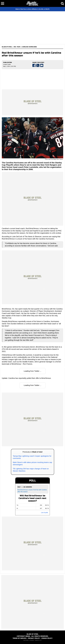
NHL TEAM (17, 47)
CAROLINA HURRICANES (29, 47)
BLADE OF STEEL (7, 47)
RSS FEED (26, 640)
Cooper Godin (7, 64)
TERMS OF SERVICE (20, 638)
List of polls (44, 513)
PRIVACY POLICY (34, 638)
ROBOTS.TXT (38, 640)
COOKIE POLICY (47, 638)
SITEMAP (32, 640)
